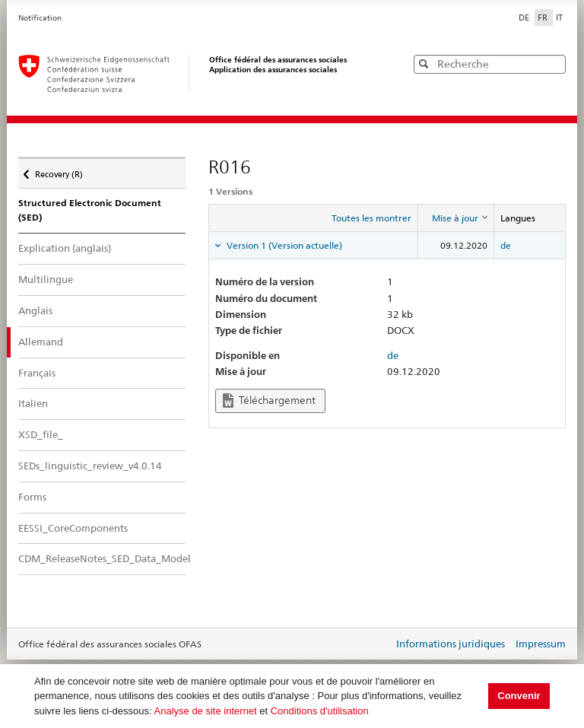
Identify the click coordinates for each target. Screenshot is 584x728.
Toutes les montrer (371, 218)
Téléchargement (269, 401)
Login (379, 645)
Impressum (541, 644)
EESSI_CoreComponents (73, 528)
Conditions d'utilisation (320, 711)
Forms (32, 497)
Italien (33, 403)
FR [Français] (544, 17)
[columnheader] (455, 218)
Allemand (54, 341)
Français (37, 373)
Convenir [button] (519, 696)
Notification (40, 18)
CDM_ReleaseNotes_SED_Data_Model (102, 558)
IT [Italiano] (559, 17)
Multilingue (46, 279)
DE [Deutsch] (525, 17)
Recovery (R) (59, 170)
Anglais (35, 310)
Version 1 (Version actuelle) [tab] (283, 245)
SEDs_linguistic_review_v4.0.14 (90, 466)
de (506, 245)
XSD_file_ (41, 434)
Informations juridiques (451, 644)
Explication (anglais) (65, 248)
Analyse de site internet (206, 711)
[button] (553, 64)
